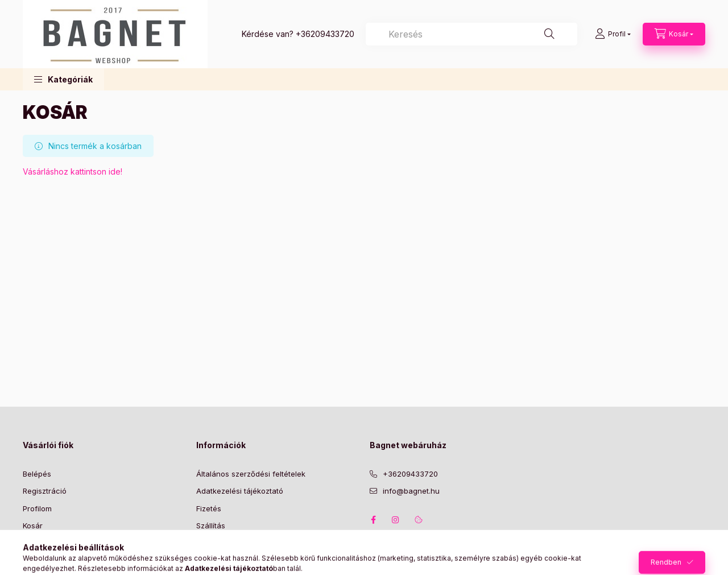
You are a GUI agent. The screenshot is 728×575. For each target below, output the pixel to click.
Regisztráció (45, 491)
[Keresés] (549, 34)
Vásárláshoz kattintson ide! (73, 171)
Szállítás (211, 526)
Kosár (33, 526)
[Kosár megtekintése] (674, 34)
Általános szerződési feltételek (251, 474)
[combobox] (471, 34)
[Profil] (613, 34)
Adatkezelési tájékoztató (240, 491)
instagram (396, 520)
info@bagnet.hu (411, 491)
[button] (63, 79)
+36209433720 (325, 34)
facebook (373, 520)
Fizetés (209, 508)
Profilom (37, 508)
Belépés (37, 474)
